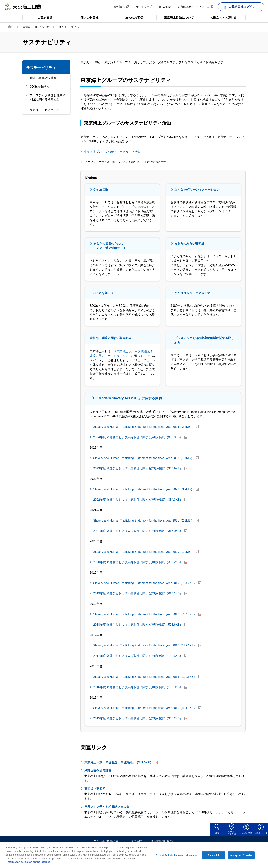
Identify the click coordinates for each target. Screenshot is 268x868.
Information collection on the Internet (28, 865)
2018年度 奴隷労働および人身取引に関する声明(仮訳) (140, 625)
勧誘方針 (137, 841)
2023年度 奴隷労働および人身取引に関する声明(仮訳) (140, 468)
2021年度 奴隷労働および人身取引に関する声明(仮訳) (140, 531)
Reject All (213, 859)
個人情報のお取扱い (163, 841)
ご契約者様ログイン (241, 7)
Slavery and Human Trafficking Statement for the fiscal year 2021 (146, 520)
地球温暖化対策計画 (43, 78)
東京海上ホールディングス (196, 7)
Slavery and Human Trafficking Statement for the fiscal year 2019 (147, 583)
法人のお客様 (127, 17)
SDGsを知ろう (40, 87)
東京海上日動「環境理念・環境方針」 (121, 762)
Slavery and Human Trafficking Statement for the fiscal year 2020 (146, 552)
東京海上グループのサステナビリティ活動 (115, 152)
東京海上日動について (175, 17)
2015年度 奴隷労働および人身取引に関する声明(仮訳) (140, 718)
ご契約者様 (37, 17)
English (165, 7)
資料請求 (121, 7)
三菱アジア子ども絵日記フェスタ (109, 807)
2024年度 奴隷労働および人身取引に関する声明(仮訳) (140, 437)
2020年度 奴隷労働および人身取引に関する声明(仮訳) (140, 562)
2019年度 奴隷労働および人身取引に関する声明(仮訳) (140, 593)
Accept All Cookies (241, 859)
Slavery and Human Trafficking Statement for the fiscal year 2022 (146, 489)
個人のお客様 (83, 17)
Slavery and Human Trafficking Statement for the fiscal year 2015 (147, 708)
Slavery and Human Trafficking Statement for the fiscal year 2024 (146, 427)
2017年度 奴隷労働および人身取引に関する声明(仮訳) (140, 656)
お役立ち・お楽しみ (219, 17)
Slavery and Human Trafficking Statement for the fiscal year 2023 (146, 458)
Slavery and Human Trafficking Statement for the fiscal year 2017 (147, 645)
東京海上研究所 (97, 789)
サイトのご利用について (108, 841)
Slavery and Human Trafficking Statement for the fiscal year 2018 (147, 614)
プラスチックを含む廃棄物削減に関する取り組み (48, 97)
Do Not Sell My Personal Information (177, 859)
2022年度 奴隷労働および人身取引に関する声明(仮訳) (140, 500)
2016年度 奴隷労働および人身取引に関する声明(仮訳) (140, 687)
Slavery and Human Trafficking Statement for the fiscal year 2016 (147, 677)
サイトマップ (144, 7)
